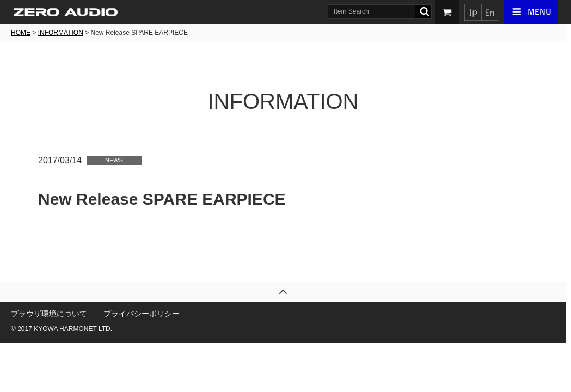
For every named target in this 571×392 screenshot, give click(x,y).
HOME (23, 33)
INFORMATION (63, 33)
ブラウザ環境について (52, 314)
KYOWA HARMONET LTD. (76, 329)
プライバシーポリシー (144, 314)
